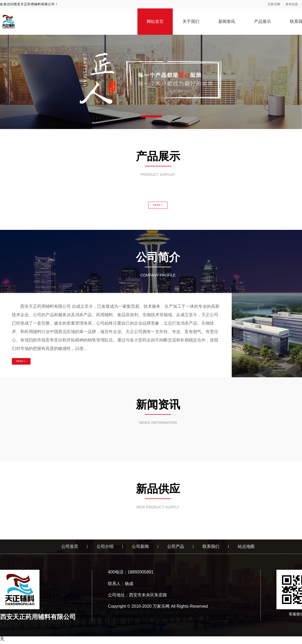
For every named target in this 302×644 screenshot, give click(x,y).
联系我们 (211, 549)
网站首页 (155, 21)
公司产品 (176, 549)
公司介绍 (105, 549)
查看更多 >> (158, 207)
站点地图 (246, 549)
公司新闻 (140, 549)
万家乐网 (274, 4)
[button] (151, 116)
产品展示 (263, 21)
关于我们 (191, 21)
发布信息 (292, 4)
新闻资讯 (227, 21)
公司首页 (70, 549)
